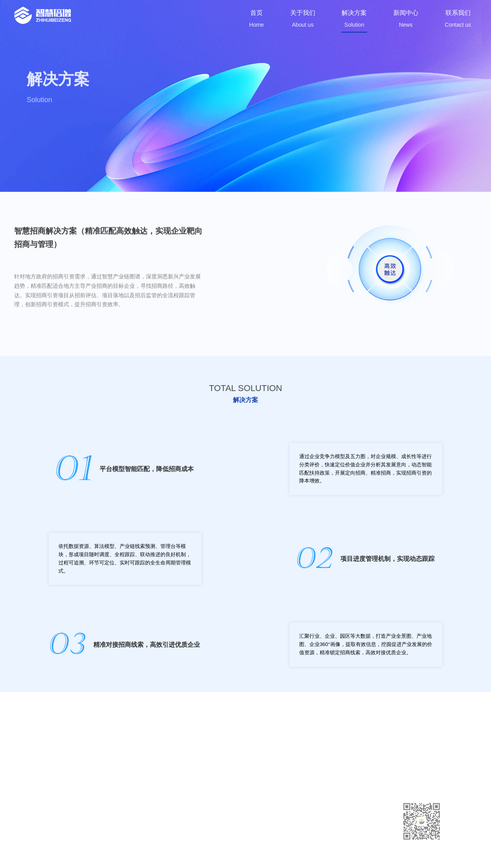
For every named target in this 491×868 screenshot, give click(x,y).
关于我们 (256, 812)
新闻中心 (256, 832)
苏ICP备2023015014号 (197, 853)
